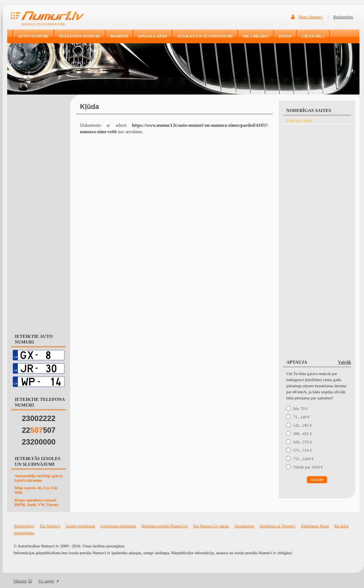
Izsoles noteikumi (80, 526)
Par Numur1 (50, 526)
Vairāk (344, 362)
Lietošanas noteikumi (118, 526)
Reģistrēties (343, 17)
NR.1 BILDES (255, 36)
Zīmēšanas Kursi (315, 526)
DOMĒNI (119, 36)
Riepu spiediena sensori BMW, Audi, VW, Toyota (36, 502)
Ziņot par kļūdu (299, 120)
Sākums (20, 581)
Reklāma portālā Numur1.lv (165, 526)
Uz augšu (46, 581)
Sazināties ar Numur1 (277, 526)
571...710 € (303, 450)
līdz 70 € (300, 408)
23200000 (39, 442)
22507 (39, 430)
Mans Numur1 (311, 17)
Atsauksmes (244, 526)
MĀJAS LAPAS (152, 36)
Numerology (24, 526)
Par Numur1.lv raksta (211, 526)
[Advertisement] (39, 210)
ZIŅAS (285, 36)
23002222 (39, 418)
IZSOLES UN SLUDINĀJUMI (205, 36)
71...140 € (301, 417)
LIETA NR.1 (313, 36)
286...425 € (303, 434)
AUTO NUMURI (33, 36)
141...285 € (303, 425)
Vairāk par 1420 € (308, 467)
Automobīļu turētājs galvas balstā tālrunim (39, 478)
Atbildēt (317, 479)
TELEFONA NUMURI (79, 36)
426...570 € (303, 442)
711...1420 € (304, 459)
